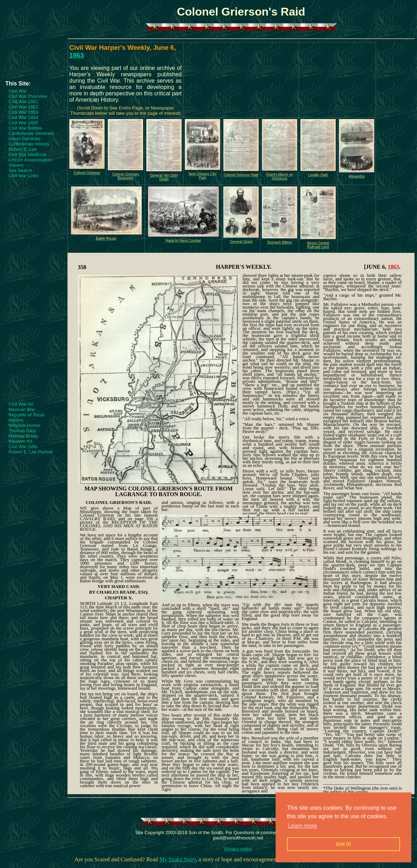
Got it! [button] (343, 844)
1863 (77, 55)
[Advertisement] (34, 59)
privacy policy (238, 849)
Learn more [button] (303, 826)
